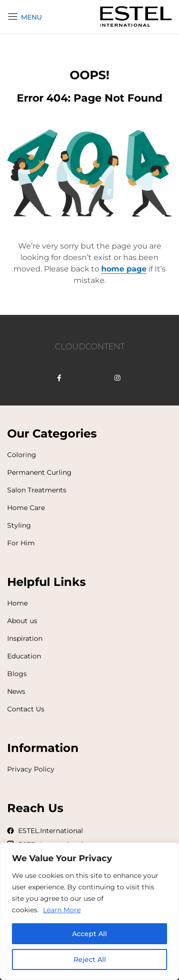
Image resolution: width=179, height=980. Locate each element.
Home (17, 603)
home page (124, 269)
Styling (19, 525)
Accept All (89, 934)
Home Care (26, 508)
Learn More (62, 910)
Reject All (90, 959)
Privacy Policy (31, 769)
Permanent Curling (39, 472)
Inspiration (25, 638)
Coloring (22, 455)
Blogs (17, 674)
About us (22, 621)
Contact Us (26, 709)
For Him (21, 543)
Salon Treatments (37, 490)
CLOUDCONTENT (90, 346)
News (16, 691)
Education (24, 656)
